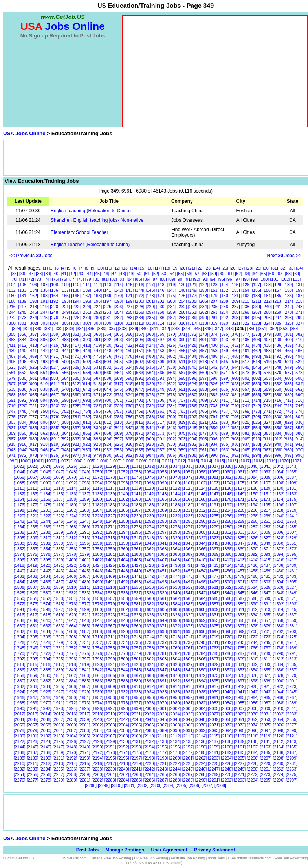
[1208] (149, 510)
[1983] (214, 703)
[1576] (71, 604)
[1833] (266, 664)
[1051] (110, 472)
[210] (246, 301)
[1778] (123, 653)
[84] (130, 279)
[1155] (33, 499)
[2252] (279, 769)
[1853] (240, 670)
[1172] (253, 499)
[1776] (97, 653)
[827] (267, 422)
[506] (129, 362)
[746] (299, 406)
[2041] (110, 719)
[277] (65, 318)
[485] (203, 356)
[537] (161, 367)
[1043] (292, 466)
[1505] (292, 582)
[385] (33, 340)
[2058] (46, 725)
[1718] (201, 637)
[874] (172, 433)
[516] (235, 362)
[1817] (59, 664)
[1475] (188, 576)
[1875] (240, 675)
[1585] (188, 604)
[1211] (188, 510)
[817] (161, 422)
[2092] (201, 730)
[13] (125, 268)
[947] (55, 450)
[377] (246, 334)
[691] (12, 400)
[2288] (175, 780)
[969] (288, 450)
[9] (93, 268)
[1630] (201, 615)
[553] (33, 373)
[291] (214, 318)
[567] (182, 373)
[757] (118, 411)
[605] (288, 378)
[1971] (59, 703)
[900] (150, 439)
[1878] (279, 675)
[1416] (279, 560)
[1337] (110, 543)
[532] (108, 367)
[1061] (240, 472)
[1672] (175, 626)
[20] (183, 268)
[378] (257, 334)
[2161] (240, 747)
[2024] (175, 714)
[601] (246, 378)
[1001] (38, 461)
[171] (129, 296)
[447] (97, 351)
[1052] (123, 472)
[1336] (97, 543)
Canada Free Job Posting (110, 858)
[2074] (253, 725)
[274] (33, 318)
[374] (214, 334)
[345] (197, 329)
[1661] (33, 626)
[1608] (201, 609)
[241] (278, 307)
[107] (44, 285)
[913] (288, 439)
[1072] (97, 477)
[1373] (292, 549)
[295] (257, 318)
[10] (100, 268)
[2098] (279, 730)
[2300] (117, 785)
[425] (161, 345)
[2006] (227, 708)
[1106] (253, 483)
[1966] (279, 697)
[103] (296, 279)
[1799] (110, 659)
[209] (235, 301)
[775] (12, 417)
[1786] (227, 653)
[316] (182, 323)
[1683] (33, 631)
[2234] (46, 769)
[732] (150, 406)
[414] (44, 345)
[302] (33, 323)
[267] (257, 312)
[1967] (292, 697)
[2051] (240, 719)
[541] (203, 367)
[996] (278, 455)
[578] (299, 373)
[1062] (253, 472)
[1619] (59, 615)
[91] (188, 279)
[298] (288, 318)
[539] (182, 367)
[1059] (214, 472)
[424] (150, 345)
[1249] (110, 521)
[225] (108, 307)
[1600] (97, 609)
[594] (172, 378)
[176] (182, 296)
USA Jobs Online (24, 133)
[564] (150, 373)
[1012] (180, 461)
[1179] (59, 505)
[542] (214, 367)
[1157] (59, 499)
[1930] (97, 692)
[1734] (123, 642)
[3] (57, 268)
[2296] (279, 780)
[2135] (188, 741)
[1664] (71, 626)
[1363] (162, 549)
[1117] (110, 488)
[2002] (175, 708)
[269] (278, 312)
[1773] (59, 653)
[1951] (84, 697)
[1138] (97, 494)
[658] (257, 389)
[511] (182, 362)
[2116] (227, 736)
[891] (55, 439)
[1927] (59, 692)
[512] (193, 362)
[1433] (214, 565)
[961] (203, 450)
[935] (225, 444)
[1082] (227, 477)
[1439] (292, 565)
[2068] (175, 725)
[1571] (292, 598)
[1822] (123, 664)
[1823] (136, 664)
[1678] (253, 626)
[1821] (110, 664)
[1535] (110, 593)
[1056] (175, 472)
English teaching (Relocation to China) (91, 211)
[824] (235, 422)
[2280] (71, 780)
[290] (203, 318)
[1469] (110, 576)
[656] (235, 389)
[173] (150, 296)
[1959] (188, 697)
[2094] (227, 730)
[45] (97, 274)
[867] (97, 433)
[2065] (136, 725)
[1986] (253, 703)
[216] (12, 307)
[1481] (266, 576)
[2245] (188, 769)
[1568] (253, 598)
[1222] (46, 516)
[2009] (266, 708)
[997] (288, 455)
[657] (246, 389)
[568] (193, 373)
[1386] (175, 554)
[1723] (266, 637)
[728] (108, 406)
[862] (44, 433)
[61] (230, 274)
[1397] (33, 560)
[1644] (97, 620)
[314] (161, 323)
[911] (267, 439)
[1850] (201, 670)
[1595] (33, 609)
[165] (65, 296)
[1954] (123, 697)
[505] (118, 362)
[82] (114, 279)
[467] (12, 356)
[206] (203, 301)
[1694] (175, 631)
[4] (63, 268)
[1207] (136, 510)
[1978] (149, 703)
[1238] (253, 516)
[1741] (214, 642)
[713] (246, 400)
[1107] (266, 483)
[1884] (71, 681)
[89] (172, 279)
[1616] (20, 615)
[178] (203, 296)
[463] (267, 351)
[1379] (84, 554)
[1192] (227, 505)
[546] (257, 367)
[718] (299, 400)
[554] (44, 373)
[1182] (97, 505)
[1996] (97, 708)
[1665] (84, 626)
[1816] (46, 664)
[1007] (115, 461)
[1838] (46, 670)
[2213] (59, 763)
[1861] (59, 675)
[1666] (97, 626)
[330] (38, 329)
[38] (39, 274)
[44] (89, 274)
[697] (76, 400)
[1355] (59, 549)
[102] (286, 279)
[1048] (71, 472)
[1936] (175, 692)
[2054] (279, 719)
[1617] (33, 615)
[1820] (97, 664)
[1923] (292, 686)
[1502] (253, 582)
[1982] (201, 703)
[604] (278, 378)
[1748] (20, 648)
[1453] (188, 571)
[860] (23, 433)
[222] (76, 307)
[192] (55, 301)
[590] (129, 378)
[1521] (214, 587)
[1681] (292, 626)
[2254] (20, 774)
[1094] (97, 483)
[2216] (97, 763)
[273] (23, 318)
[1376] (46, 554)
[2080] (46, 730)
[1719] (214, 637)
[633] (288, 384)
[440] (23, 351)
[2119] (266, 736)
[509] (161, 362)
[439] (12, 351)
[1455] (214, 571)
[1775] (84, 653)
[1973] (84, 703)
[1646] (123, 620)
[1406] (149, 560)
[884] (278, 433)
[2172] (97, 752)
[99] (255, 279)
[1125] (214, 488)
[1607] (188, 609)
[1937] (188, 692)
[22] (200, 268)
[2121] (292, 736)
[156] (267, 290)
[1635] (266, 615)
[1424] (97, 565)
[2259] (84, 774)
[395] (140, 340)
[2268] (201, 774)
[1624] (123, 615)
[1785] (214, 653)
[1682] (20, 631)
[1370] (253, 549)
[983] (140, 455)
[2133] (162, 741)
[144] (140, 290)
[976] (65, 455)
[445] (76, 351)
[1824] (149, 664)
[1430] (175, 565)
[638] (44, 389)
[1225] (84, 516)
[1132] (20, 494)
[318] (203, 323)
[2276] (20, 780)
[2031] (266, 714)
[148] (182, 290)
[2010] (279, 708)
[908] (235, 439)
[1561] (162, 598)
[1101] (188, 483)
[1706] (46, 637)
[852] (235, 428)
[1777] (110, 653)
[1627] (162, 615)
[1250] (123, 521)
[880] (235, 433)
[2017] (84, 714)
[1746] (279, 642)
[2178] (175, 752)
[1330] (20, 543)
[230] (161, 307)
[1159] (84, 499)
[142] (118, 290)
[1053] (136, 472)
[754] (86, 411)
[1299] (188, 532)
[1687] (84, 631)
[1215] (240, 510)
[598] (214, 378)
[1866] (123, 675)
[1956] (149, 697)
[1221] (33, 516)
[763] (182, 411)
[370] (172, 334)
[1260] (253, 521)
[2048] (201, 719)
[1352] (20, 549)
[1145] (188, 494)
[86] (147, 279)
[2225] (214, 763)
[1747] (292, 642)
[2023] (162, 714)
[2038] (71, 719)
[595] (182, 378)
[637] (33, 389)
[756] (108, 411)
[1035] (188, 466)
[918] (44, 444)
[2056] (20, 725)
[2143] (292, 741)
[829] (288, 422)
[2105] (84, 736)
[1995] (84, 708)
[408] (278, 340)
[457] (203, 351)
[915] (12, 444)
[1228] (123, 516)
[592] (150, 378)
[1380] (97, 554)
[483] (182, 356)
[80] (97, 279)
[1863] (84, 675)
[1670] (149, 626)
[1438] (279, 565)
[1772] (46, 653)
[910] (257, 439)
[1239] (266, 516)
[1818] (71, 664)
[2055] (292, 719)
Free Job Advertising (291, 858)
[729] (118, 406)
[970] (299, 450)
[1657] (266, 620)
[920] (65, 444)
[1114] (71, 488)
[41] (64, 274)
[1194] (253, 505)
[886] (299, 433)
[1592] (279, 604)
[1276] (175, 527)
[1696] (201, 631)
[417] (76, 345)
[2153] (136, 747)
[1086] (279, 477)
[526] (44, 367)
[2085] (110, 730)
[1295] (136, 532)
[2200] (175, 758)
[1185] (136, 505)
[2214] (71, 763)
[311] (129, 323)
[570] (214, 373)
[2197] (136, 758)
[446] (86, 351)
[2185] (266, 752)
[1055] (162, 472)
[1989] (292, 703)
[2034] (20, 719)
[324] (267, 323)
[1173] (266, 499)
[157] (278, 290)
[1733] (110, 642)
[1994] (71, 708)
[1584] (175, 604)
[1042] (279, 466)
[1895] (214, 681)
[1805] (188, 659)
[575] (267, 373)
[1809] (240, 659)
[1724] (279, 637)
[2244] (175, 769)
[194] (76, 301)
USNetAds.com (74, 858)
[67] (280, 274)
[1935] (162, 692)
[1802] (149, 659)
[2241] (136, 769)
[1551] (33, 598)
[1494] (149, 582)
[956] (150, 450)
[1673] (188, 626)
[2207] (266, 758)
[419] (97, 345)
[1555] (84, 598)
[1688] (97, 631)
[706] (172, 400)
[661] (288, 389)
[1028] (97, 466)
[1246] (71, 521)
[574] (257, 373)
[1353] (33, 549)
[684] (235, 395)
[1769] (292, 648)
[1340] (149, 543)
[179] (214, 296)
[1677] (240, 626)
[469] (33, 356)
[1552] (46, 598)
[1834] (279, 664)
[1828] (201, 664)
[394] (129, 340)
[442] (44, 351)
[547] (267, 367)
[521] (288, 362)
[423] (140, 345)
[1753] (84, 648)
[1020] (284, 461)
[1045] (33, 472)
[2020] (123, 714)
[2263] (136, 774)
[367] (140, 334)
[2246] (201, 769)
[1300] (201, 532)
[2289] (188, 780)
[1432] (201, 565)
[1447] (110, 571)
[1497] (188, 582)
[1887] (110, 681)
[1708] (71, 637)
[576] (278, 373)
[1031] (136, 466)
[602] (257, 378)
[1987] (266, 703)
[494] (299, 356)
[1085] (266, 477)
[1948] (46, 697)
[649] (161, 389)
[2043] (136, 719)
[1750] (46, 648)
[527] (55, 367)
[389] (76, 340)
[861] (33, 433)
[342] (165, 329)
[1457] (240, 571)
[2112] (175, 736)
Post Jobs (87, 850)
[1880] (20, 681)
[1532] (71, 593)
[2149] (84, 747)
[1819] (84, 664)
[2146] (46, 747)
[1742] (227, 642)
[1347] (240, 543)
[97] (238, 279)
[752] (65, 411)
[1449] (136, 571)
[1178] (46, 505)
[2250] (253, 769)
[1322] (201, 538)
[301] (23, 323)
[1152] (279, 494)
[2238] (97, 769)
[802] (299, 417)
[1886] (97, 681)
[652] (193, 389)
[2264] (149, 774)
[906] (214, 439)
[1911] (136, 686)
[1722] (253, 637)
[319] (214, 323)
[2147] (59, 747)
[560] (108, 373)
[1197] (292, 505)
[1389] (214, 554)
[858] (299, 428)
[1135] (59, 494)
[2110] (149, 736)
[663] (12, 395)
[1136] (71, 494)
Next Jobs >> (284, 256)
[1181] (84, 505)
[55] (180, 274)
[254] (118, 312)
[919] (55, 444)
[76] (64, 279)
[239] (257, 307)
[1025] (59, 466)
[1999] (136, 708)
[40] (56, 274)
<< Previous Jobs (31, 256)
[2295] (266, 780)
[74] (47, 279)
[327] (299, 323)
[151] (214, 290)
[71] (22, 279)
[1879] (292, 675)
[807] (55, 422)
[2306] (194, 785)
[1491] (110, 582)
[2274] (279, 774)
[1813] (292, 659)
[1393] (266, 554)
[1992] (46, 708)
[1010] (154, 461)
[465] (288, 351)
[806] (44, 422)
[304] (55, 323)
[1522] (227, 587)
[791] (182, 417)
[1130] (279, 488)
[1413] (240, 560)
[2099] (292, 730)
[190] (33, 301)
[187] (299, 296)
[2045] (162, 719)
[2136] (201, 741)
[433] (246, 345)
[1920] (253, 686)
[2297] (292, 780)
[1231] (162, 516)
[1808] (227, 659)
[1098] (149, 483)
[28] (250, 268)
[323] (257, 323)
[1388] (201, 554)
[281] (108, 318)
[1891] (162, 681)
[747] (12, 411)
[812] (108, 422)
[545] (246, 367)
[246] (33, 312)
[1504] (279, 582)
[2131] (136, 741)
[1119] (136, 488)
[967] (267, 450)
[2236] (71, 769)
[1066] (20, 477)
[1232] (175, 516)
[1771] (33, 653)
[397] (161, 340)
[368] (150, 334)
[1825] (162, 664)
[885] (288, 433)
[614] (86, 384)
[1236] (227, 516)
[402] (214, 340)
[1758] (149, 648)
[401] (203, 340)
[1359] (110, 549)
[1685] (59, 631)
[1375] (33, 554)
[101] (275, 279)
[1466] (71, 576)
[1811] (266, 659)
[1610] (227, 609)
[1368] (227, 549)
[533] (118, 367)
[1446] (97, 571)
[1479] (240, 576)
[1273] (136, 527)
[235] (214, 307)
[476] (108, 356)
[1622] (97, 615)
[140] (97, 290)
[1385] (162, 554)
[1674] (201, 626)
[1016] (232, 461)
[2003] (188, 708)
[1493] (136, 582)
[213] (278, 301)
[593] (161, 378)
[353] (284, 329)
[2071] (214, 725)
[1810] (253, 659)
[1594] (20, 609)
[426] (172, 345)
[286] (161, 318)
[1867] (136, 675)
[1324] (227, 538)
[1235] (214, 516)
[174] (161, 296)
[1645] (110, 620)
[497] (33, 362)
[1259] (240, 521)
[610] (44, 384)
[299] (299, 318)
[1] (46, 268)
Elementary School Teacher (80, 232)
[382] (299, 334)
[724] (65, 406)
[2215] (84, 763)
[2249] (240, 769)
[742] (257, 406)
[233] (193, 307)
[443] (55, 351)
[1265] (33, 527)
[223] (86, 307)
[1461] (292, 571)
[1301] (214, 532)
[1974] (97, 703)
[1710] (97, 637)
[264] (225, 312)
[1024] (46, 466)
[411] (12, 345)
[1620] (71, 615)
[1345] (214, 543)
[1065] (292, 472)
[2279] (59, 780)
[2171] (84, 752)
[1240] (279, 516)
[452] (150, 351)
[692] (23, 400)
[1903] (33, 686)
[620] (150, 384)
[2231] (292, 763)
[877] (203, 433)
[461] (246, 351)
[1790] (279, 653)
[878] (214, 433)
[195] (86, 301)
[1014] (206, 461)
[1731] (84, 642)
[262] (203, 312)
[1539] (162, 593)
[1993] (59, 708)
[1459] (266, 571)
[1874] (227, 675)
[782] (86, 417)
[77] (72, 279)
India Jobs (217, 858)
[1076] (149, 477)
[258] (161, 312)
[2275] (292, 774)
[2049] (214, 719)
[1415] (266, 560)
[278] (76, 318)
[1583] (162, 604)
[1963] (240, 697)
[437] (288, 345)
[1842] (97, 670)
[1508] (46, 587)
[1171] (240, 499)
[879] (225, 433)
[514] (214, 362)
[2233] (33, 769)
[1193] (240, 505)
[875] (182, 433)
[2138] (227, 741)
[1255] (188, 521)
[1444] (71, 571)
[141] (108, 290)
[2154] (149, 747)
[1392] (253, 554)
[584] (65, 378)
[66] (272, 274)
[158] (288, 290)
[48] (123, 274)
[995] (267, 455)
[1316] (123, 538)
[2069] (188, 725)
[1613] (266, 609)
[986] (172, 455)
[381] (288, 334)
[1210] (175, 510)
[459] (225, 351)
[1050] (97, 472)
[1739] (188, 642)
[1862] (71, 675)
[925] (118, 444)
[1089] (33, 483)
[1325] (240, 538)
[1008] (128, 461)
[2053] (266, 719)
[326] (288, 323)
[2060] (71, 725)
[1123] (188, 488)
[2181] (214, 752)
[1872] (201, 675)
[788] (150, 417)
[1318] (149, 538)
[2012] (20, 714)
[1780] (149, 653)
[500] (65, 362)
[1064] (279, 472)
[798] (257, 417)
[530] (86, 367)
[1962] (227, 697)
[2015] (59, 714)
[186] (288, 296)
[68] (288, 274)
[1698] (227, 631)
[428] (193, 345)
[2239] (110, 769)
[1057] (188, 472)
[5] (69, 268)
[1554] (71, 598)
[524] (23, 367)
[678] (172, 395)
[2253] (292, 769)
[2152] (123, 747)
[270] (288, 312)
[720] (23, 406)
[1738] (175, 642)
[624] (193, 384)
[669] (76, 395)
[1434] (227, 565)
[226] (118, 307)
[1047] (59, 472)
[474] (86, 356)
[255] (129, 312)
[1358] (97, 549)
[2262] (123, 774)
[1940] (227, 692)
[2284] (123, 780)
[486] (214, 356)
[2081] (59, 730)
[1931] (110, 692)
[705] (161, 400)
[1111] (33, 488)
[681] (203, 395)
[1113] (59, 488)
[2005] (214, 708)
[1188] (175, 505)
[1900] (279, 681)
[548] (278, 367)
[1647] (136, 620)
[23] (208, 268)
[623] (182, 384)
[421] (118, 345)
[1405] (136, 560)
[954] (129, 450)
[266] (246, 312)
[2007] (240, 708)
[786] (129, 417)
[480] (150, 356)
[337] (112, 329)
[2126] (71, 741)
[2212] (46, 763)
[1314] (97, 538)
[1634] (253, 615)
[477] (118, 356)
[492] (278, 356)
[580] (23, 378)
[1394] (279, 554)
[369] (161, 334)
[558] (86, 373)
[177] (193, 296)
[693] (33, 400)
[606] (299, 378)
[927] (140, 444)
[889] (33, 439)
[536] (150, 367)
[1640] (46, 620)
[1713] (136, 637)
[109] (65, 285)
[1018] (258, 461)
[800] (278, 417)
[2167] (33, 752)
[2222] (175, 763)
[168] (97, 296)
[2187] (292, 752)
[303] (44, 323)
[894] (86, 439)
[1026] (71, 466)
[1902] (20, 686)
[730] (129, 406)
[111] (86, 285)
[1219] (292, 510)
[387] (55, 340)
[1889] (136, 681)
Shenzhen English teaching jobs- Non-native (97, 220)
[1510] (71, 587)
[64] (255, 274)
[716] (278, 400)
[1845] (136, 670)
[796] (235, 417)
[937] (246, 444)
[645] (118, 389)
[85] (139, 279)
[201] (150, 301)
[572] (235, 373)
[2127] (84, 741)
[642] (86, 389)
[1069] (59, 477)
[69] (297, 274)
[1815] (33, 664)
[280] (97, 318)
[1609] (214, 609)
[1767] (266, 648)
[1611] (240, 609)
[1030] (123, 466)
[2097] (266, 730)
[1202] (71, 510)
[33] (291, 268)
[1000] (25, 461)
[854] (257, 428)
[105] (23, 285)
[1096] (123, 483)
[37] (31, 274)
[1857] (292, 670)
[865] (76, 433)
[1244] (46, 521)
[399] (182, 340)
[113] (108, 285)
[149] (193, 290)
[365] (118, 334)
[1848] (175, 670)
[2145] (33, 747)
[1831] (240, 664)
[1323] (214, 538)
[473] (76, 356)
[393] (118, 340)
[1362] (149, 549)
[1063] (266, 472)
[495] (12, 362)
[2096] (253, 730)
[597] (203, 378)
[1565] (214, 598)
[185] (278, 296)
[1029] (110, 466)
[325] (278, 323)
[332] (59, 329)
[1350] (279, 543)
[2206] (253, 758)
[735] (182, 406)
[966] (257, 450)
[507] (140, 362)
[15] (142, 268)
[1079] (188, 477)
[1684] (46, 631)
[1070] (71, 477)
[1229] (136, 516)
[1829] (214, 664)
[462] (257, 351)
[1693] (162, 631)
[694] (44, 400)
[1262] (279, 521)
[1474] (175, 576)
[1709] (84, 637)
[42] (73, 274)
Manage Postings (125, 850)
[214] (288, 301)
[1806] (201, 659)
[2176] (149, 752)
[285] (150, 318)
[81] (105, 279)
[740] (235, 406)
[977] (76, 455)
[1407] (162, 560)
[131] (299, 285)
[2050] (227, 719)
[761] (161, 411)
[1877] (266, 675)
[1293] (110, 532)
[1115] (84, 488)
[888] (23, 439)
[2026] (201, 714)
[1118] (123, 488)
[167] (86, 296)
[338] (123, 329)
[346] (208, 329)
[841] (118, 428)
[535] (140, 367)
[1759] (162, 648)
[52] (156, 274)
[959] (182, 450)
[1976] (123, 703)
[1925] (33, 692)
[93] (205, 279)
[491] (267, 356)
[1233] (188, 516)
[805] (33, 422)
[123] (214, 285)
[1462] (20, 576)
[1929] (84, 692)
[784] (108, 417)
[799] (267, 417)
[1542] (201, 593)
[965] (246, 450)
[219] (44, 307)
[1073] (110, 477)
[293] (235, 318)
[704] (150, 400)
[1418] (20, 565)
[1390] (227, 554)
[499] (55, 362)
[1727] (33, 642)
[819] (182, 422)
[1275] (162, 527)
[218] (33, 307)
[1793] (33, 659)
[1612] (253, 609)
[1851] (214, 670)
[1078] (175, 477)
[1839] (59, 670)
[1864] (97, 675)
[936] (235, 444)
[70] (14, 279)
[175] (172, 296)
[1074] (123, 477)
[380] (278, 334)
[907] (225, 439)
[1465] (59, 576)
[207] (214, 301)
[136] (55, 290)
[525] (33, 367)
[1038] (227, 466)
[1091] (59, 483)
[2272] (253, 774)
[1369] (240, 549)
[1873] (214, 675)
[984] (150, 455)
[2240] (123, 769)
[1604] (149, 609)
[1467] (84, 576)
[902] (172, 439)
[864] (65, 433)
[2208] (279, 758)
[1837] (33, 670)
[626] (214, 384)
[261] (193, 312)
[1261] (266, 521)
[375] (225, 334)
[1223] (59, 516)
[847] (182, 428)
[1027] (84, 466)
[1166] (175, 499)
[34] (299, 268)
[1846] (149, 670)
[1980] (175, 703)
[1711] (110, 637)
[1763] (214, 648)
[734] (172, 406)
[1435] (240, 565)
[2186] (279, 752)
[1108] (279, 483)
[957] (161, 450)
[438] (299, 345)
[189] (23, 301)
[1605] (162, 609)
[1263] (292, 521)
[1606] (175, 609)
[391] (97, 340)
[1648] (149, 620)
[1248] (97, 521)
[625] (203, 384)
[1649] (162, 620)
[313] (150, 323)
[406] (257, 340)
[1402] (97, 560)
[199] (129, 301)
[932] (193, 444)
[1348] (253, 543)
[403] (225, 340)
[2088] (149, 730)
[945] (33, 450)
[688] (278, 395)
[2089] (162, 730)
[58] (205, 274)
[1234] (201, 516)
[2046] (175, 719)
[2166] (20, 752)
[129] (278, 285)
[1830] (227, 664)
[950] (86, 450)
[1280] (227, 527)
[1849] (188, 670)
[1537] (136, 593)
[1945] (292, 692)
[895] (97, 439)
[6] (75, 268)
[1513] (110, 587)
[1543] (214, 593)
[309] (108, 323)
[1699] (240, 631)
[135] (44, 290)
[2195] (110, 758)
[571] (225, 373)
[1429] (162, 565)
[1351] (292, 543)
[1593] (292, 604)
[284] (140, 318)
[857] (288, 428)
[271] (299, 312)
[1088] (20, 483)
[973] (33, 455)
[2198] (149, 758)
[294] (246, 318)
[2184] (253, 752)
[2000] (149, 708)
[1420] (46, 565)
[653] (203, 389)
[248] (55, 312)
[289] (193, 318)
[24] (216, 268)
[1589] (240, 604)
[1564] (201, 598)
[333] (70, 329)
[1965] (266, 697)
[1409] (188, 560)
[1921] (266, 686)
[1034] (175, 466)
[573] (246, 373)
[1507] (33, 587)
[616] (108, 384)
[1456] (227, 571)
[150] (203, 290)
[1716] (175, 637)
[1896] (227, 681)
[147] (172, 290)
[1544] (227, 593)
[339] (134, 329)
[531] (97, 367)
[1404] (123, 560)
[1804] (175, 659)
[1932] (123, 692)
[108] (55, 285)
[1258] (227, 521)
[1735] (136, 642)
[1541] (188, 593)
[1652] (201, 620)
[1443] (59, 571)
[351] (263, 329)
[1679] (266, 626)
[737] (203, 406)
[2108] (123, 736)
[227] (129, 307)
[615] (97, 384)
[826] (257, 422)
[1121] (162, 488)
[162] (33, 296)
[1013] (193, 461)
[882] (257, 433)
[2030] (253, 714)
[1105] (240, 483)
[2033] (292, 714)
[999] (13, 461)
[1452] (175, 571)
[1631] (214, 615)
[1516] (149, 587)
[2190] (46, 758)
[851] (225, 428)
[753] (76, 411)
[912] (278, 439)
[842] (129, 428)
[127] (257, 285)
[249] (65, 312)
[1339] (136, 543)
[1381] (110, 554)
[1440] (20, 571)
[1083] (240, 477)
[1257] (214, 521)
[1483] (292, 576)
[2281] (84, 780)
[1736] (149, 642)
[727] (97, 406)
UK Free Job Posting (151, 858)
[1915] (188, 686)
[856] (278, 428)
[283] (129, 318)
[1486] (46, 582)
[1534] (97, 593)
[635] (12, 389)
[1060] (227, 472)
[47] (114, 274)
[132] (12, 290)
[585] (76, 378)
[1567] (240, 598)
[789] (161, 417)
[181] (235, 296)
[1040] (253, 466)
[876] (193, 433)
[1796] (71, 659)
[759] (140, 411)
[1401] (84, 560)
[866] (86, 433)
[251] (86, 312)
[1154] (20, 499)
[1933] (136, 692)
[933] (203, 444)
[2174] (123, 752)
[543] (225, 367)
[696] (65, 400)
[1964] (253, 697)
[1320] (175, 538)
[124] (225, 285)
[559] (97, 373)
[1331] (33, 543)
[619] (140, 384)
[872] (150, 433)
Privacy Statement (214, 850)
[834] (44, 428)
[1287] (33, 532)
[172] (140, 296)
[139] (86, 290)
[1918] (227, 686)
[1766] (253, 648)
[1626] (149, 615)
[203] (172, 301)
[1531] (59, 593)
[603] (267, 378)
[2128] (97, 741)
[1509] (59, 587)
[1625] (136, 615)
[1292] (97, 532)
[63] (247, 274)
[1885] (84, 681)
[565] (161, 373)
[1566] (227, 598)
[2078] (20, 730)
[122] (203, 285)
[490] (257, 356)
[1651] (188, 620)
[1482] (279, 576)
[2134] (175, 741)
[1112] (46, 488)
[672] (108, 395)
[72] (31, 279)
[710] (214, 400)
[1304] (253, 532)
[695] (55, 400)
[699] (97, 400)
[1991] (33, 708)
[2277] (33, 780)
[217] (23, 307)
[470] (44, 356)
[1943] (266, 692)
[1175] (292, 499)
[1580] (123, 604)
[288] (182, 318)
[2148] (71, 747)
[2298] (91, 785)
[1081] (214, 477)
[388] (65, 340)
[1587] (214, 604)
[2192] (71, 758)
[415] (55, 345)
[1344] (201, 543)
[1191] (214, 505)
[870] (129, 433)
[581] (33, 378)
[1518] (175, 587)
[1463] (33, 576)
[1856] (279, 670)
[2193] (84, 758)
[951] (97, 450)
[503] (97, 362)
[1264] (20, 527)
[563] (140, 373)
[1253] (162, 521)
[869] (118, 433)
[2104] (71, 736)
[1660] (20, 626)
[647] (140, 389)
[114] (118, 285)
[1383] (136, 554)
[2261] (110, 774)
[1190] (201, 505)
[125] (235, 285)
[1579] (110, 604)
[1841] (84, 670)
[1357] (84, 549)
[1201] (59, 510)
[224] (97, 307)
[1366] (201, 549)
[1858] (20, 675)
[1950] (71, 697)
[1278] (201, 527)
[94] (213, 279)
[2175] (136, 752)
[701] (118, 400)
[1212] (201, 510)
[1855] (266, 670)
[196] (97, 301)
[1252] (149, 521)
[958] (172, 450)
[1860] (46, 675)
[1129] (266, 488)
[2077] (292, 725)
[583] (55, 378)
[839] (97, 428)
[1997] (110, 708)
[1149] (240, 494)
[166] (76, 296)
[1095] (110, 483)
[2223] (188, 763)
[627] (225, 384)
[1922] (279, 686)
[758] (129, 411)
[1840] (71, 670)
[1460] (279, 571)
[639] (55, 389)
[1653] (214, 620)
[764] (193, 411)
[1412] (227, 560)
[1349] (266, 543)
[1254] (175, 521)
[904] (193, 439)
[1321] (188, 538)
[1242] (20, 521)
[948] (65, 450)
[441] (33, 351)
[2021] (136, 714)
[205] (193, 301)
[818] (172, 422)
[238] (246, 307)
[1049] (84, 472)
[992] (235, 455)
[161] (23, 296)
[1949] (59, 697)
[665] (33, 395)
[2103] (59, 736)
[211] (257, 301)
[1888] (123, 681)
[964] (235, 450)
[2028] (227, 714)
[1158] (71, 499)
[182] (246, 296)
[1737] (162, 642)
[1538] (149, 593)
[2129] (110, 741)
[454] (172, 351)
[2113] (188, 736)
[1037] (214, 466)
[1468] (97, 576)
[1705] (33, 637)
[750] (44, 411)
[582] (44, 378)
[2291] (214, 780)
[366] (129, 334)
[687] (267, 395)
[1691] (136, 631)
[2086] (123, 730)
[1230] (149, 516)
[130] (288, 285)
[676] (150, 395)
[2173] (110, 752)
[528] (65, 367)
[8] (87, 268)
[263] (214, 312)
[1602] (123, 609)
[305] (65, 323)
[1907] (84, 686)
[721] (33, 406)
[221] (65, 307)
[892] (65, 439)
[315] (172, 323)
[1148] (227, 494)
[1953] (110, 697)
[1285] (292, 527)
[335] (91, 329)
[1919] (240, 686)
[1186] (149, 505)
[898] (129, 439)
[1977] (136, 703)
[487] (225, 356)
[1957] (162, 697)
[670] (86, 395)
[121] (193, 285)
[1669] (136, 626)
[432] (235, 345)
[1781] (162, 653)
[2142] (279, 741)
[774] (299, 411)
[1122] (175, 488)
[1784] (201, 653)
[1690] (123, 631)
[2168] (46, 752)
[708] (193, 400)
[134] (33, 290)
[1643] (84, 620)
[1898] (253, 681)
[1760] (175, 648)
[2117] (240, 736)
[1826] (175, 664)
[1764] (227, 648)
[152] (225, 290)
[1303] (240, 532)
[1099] (162, 483)
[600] (235, 378)
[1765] (240, 648)
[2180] (201, 752)
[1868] (149, 675)
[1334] (71, 543)
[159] (299, 290)
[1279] (214, 527)
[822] (214, 422)
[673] (118, 395)
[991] (225, 455)
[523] (12, 367)
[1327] (266, 538)
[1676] (227, 626)
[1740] (201, 642)
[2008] (253, 708)
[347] (218, 329)
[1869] (162, 675)
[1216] (253, 510)
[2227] (240, 763)
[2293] (240, 780)
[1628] (175, 615)
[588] (108, 378)
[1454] (201, 571)
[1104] (227, 483)
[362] (86, 334)
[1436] (253, 565)
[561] (118, 373)
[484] (193, 356)
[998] (299, 455)
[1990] (20, 708)
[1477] (214, 576)
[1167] (188, 499)
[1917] (214, 686)
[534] (129, 367)
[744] (278, 406)
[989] (203, 455)
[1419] (33, 565)
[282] (118, 318)
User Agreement (169, 850)
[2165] (292, 747)
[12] (117, 268)
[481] (161, 356)
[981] (118, 455)
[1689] (110, 631)
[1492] (123, 582)
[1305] (266, 532)
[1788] (253, 653)
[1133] (33, 494)
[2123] (33, 741)
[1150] (253, 494)
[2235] (59, 769)
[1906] (71, 686)
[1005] (90, 461)
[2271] (240, 774)
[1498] (201, 582)
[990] (214, 455)
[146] (161, 290)
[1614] (279, 609)
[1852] (227, 670)
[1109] (292, 483)
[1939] (214, 692)
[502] (86, 362)
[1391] (240, 554)
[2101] (33, 736)
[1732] (97, 642)
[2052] (253, 719)
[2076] (279, 725)
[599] (225, 378)
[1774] (71, 653)
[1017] (245, 461)
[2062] (97, 725)
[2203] (214, 758)
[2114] (201, 736)
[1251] (136, 521)
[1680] (279, 626)
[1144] (175, 494)
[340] (144, 329)
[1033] (162, 466)
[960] (193, 450)
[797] (246, 417)
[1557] (110, 598)
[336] (102, 329)
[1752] (71, 648)
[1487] (59, 582)
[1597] (59, 609)
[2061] (84, 725)
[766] (214, 411)
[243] (299, 307)
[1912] (149, 686)
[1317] (136, 538)
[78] (81, 279)
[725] (76, 406)
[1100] (175, 483)
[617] (118, 384)
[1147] (214, 494)
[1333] (59, 543)
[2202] (201, 758)
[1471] (136, 576)
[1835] (292, 664)
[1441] (33, 571)
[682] (214, 395)
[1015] (219, 461)
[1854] (253, 670)
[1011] (167, 461)
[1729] (59, 642)
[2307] (207, 785)
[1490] (97, 582)
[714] (257, 400)
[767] (225, 411)
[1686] (71, 631)
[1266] (46, 527)
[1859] (33, 675)
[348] (229, 329)
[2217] (110, 763)
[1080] (201, 477)
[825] (246, 422)
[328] (16, 329)
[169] (108, 296)
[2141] (266, 741)
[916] (23, 444)
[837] (76, 428)
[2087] (136, 730)
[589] (118, 378)
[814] (129, 422)
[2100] (20, 736)
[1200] (46, 510)
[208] (225, 301)
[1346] (227, 543)
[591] (140, 378)
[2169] (59, 752)
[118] (161, 285)
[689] (288, 395)
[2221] (162, 763)
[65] (264, 274)
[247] (44, 312)
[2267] (188, 774)
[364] (108, 334)
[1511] (84, 587)
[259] (172, 312)
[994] (257, 455)
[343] (176, 329)
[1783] (188, 653)
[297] (278, 318)
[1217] (266, 510)
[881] (246, 433)
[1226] (97, 516)
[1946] (20, 697)
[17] (158, 268)
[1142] (149, 494)
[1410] (201, 560)
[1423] (84, 565)
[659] (267, 389)
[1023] (33, 466)
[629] (246, 384)
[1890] (149, 681)
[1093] (84, 483)
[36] (23, 274)
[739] (225, 406)
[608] (23, 384)
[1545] (240, 593)
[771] (267, 411)
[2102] (46, 736)
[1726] (20, 642)
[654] (214, 389)
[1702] (279, 631)
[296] (267, 318)
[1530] (46, 593)
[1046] (46, 472)
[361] (76, 334)
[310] (118, 323)
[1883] (59, 681)
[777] (33, 417)
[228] (140, 307)
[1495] (162, 582)
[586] (86, 378)
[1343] (188, 543)
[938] (257, 444)
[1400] (71, 560)
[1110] (20, 488)
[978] (86, 455)
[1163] (136, 499)
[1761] (188, 648)
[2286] (149, 780)
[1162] (123, 499)
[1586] (201, 604)
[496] (23, 362)
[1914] (175, 686)
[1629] (188, 615)
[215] (299, 301)
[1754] (97, 648)
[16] (150, 268)
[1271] (110, 527)
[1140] (123, 494)
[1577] (84, 604)
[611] (55, 384)
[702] (129, 400)
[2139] (240, 741)
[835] (55, 428)
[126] (246, 285)
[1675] (214, 626)
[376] (235, 334)
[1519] (188, 587)
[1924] (20, 692)
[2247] (214, 769)
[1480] (253, 576)
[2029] (240, 714)
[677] (161, 395)
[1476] (201, 576)
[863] (55, 433)
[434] (257, 345)
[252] (97, 312)
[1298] (175, 532)
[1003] (64, 461)
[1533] (84, 593)
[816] (150, 422)
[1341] (162, 543)
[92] (196, 279)
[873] (161, 433)
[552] (23, 373)
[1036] (201, 466)
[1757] (136, 648)
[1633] (240, 615)
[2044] (149, 719)
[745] (288, 406)
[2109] (136, 736)
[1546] (253, 593)
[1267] (59, 527)
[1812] (279, 659)
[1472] (149, 576)
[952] (108, 450)
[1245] (59, 521)
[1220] (20, 516)
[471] (55, 356)
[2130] (123, 741)
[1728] (46, 642)
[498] (44, 362)
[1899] (266, 681)
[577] (288, 373)
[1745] (266, 642)
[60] (222, 274)
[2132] (149, 741)
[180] (225, 296)
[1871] (188, 675)
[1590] (253, 604)
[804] (23, 422)
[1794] (46, 659)
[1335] (84, 543)
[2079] (33, 730)
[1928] (71, 692)
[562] (129, 373)
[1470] (123, 576)
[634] (299, 384)
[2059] (59, 725)
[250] (76, 312)
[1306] (279, 532)
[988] (193, 455)
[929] (161, 444)
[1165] (162, 499)
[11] (109, 268)
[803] (12, 422)
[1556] (97, 598)
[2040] (97, 719)
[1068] (46, 477)
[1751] (59, 648)
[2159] (214, 747)
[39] (48, 274)
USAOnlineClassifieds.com (250, 858)
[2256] (46, 774)
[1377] (59, 554)
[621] (161, 384)
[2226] (227, 763)
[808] (65, 422)
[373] (203, 334)
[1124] (201, 488)
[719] (12, 406)
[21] (192, 268)
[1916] (201, 686)
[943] (12, 450)
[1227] (110, 516)
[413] (33, 345)
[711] (225, 400)
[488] (235, 356)
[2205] (240, 758)
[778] (44, 417)
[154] (246, 290)
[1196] (279, 505)
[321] (235, 323)
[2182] (227, 752)
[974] (44, 455)
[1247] (84, 521)
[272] (12, 318)
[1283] (266, 527)
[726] (86, 406)
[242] (288, 307)
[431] (225, 345)
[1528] (20, 593)
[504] (108, 362)
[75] (55, 279)
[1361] (136, 549)
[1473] (162, 576)
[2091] (188, 730)
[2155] (162, 747)
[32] (283, 268)
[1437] (266, 565)
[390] (86, 340)
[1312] (71, 538)
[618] (129, 384)
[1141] (136, 494)
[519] (267, 362)
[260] (182, 312)
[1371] (266, 549)
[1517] (162, 587)
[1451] (162, 571)
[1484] (20, 582)
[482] (172, 356)
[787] (140, 417)
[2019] (110, 714)
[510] (172, 362)
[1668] (123, 626)
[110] (76, 285)
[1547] (266, 593)
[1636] (279, 615)
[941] (288, 444)
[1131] (292, 488)
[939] (267, 444)
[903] (182, 439)
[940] (278, 444)
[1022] (20, 466)
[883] (267, 433)
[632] (278, 384)
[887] (12, 439)
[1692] (149, 631)
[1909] (110, 686)
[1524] (253, 587)
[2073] (240, 725)
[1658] (279, 620)
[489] (246, 356)
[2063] (110, 725)
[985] (161, 455)
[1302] (227, 532)
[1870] (175, 675)
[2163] (266, 747)
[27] (242, 268)
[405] (246, 340)
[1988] (279, 703)
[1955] (136, 697)
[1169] (214, 499)
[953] (118, 450)
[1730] (71, 642)
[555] (55, 373)
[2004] (201, 708)
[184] (267, 296)
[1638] (20, 620)
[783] (97, 417)
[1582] (149, 604)
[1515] (136, 587)
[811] (97, 422)
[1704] (20, 637)
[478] (129, 356)
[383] (12, 340)
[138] (76, 290)
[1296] (149, 532)
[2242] (149, 769)
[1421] (59, 565)
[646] (129, 389)
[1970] (46, 703)
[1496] (175, 582)
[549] (288, 367)
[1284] (279, 527)
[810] (86, 422)
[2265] (162, 774)
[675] (140, 395)
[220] (55, 307)
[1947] (33, 697)
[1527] (292, 587)
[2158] (201, 747)
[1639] (33, 620)
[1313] (84, 538)
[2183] (240, 752)
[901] (161, 439)
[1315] (110, 538)
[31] (275, 268)
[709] (203, 400)
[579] (12, 378)
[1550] (20, 598)
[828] (278, 422)
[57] (197, 274)
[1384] (149, 554)
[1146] (201, 494)
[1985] (240, 703)
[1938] (201, 692)
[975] (55, 455)
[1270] (97, 527)
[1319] (162, 538)
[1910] (123, 686)
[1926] (46, 692)
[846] (172, 428)
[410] (299, 340)
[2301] (130, 785)
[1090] (46, 483)
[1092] (71, 483)
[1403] (110, 560)
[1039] (240, 466)
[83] (122, 279)
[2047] (188, 719)
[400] (193, 340)
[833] (33, 428)
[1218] (279, 510)
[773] (288, 411)
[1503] (266, 582)
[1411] (214, 560)
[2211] (33, 763)
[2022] (149, 714)
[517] (246, 362)
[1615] (292, 609)
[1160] (97, 499)
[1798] (97, 659)
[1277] (188, 527)
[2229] (266, 763)
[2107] (110, 736)
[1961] (214, 697)
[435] (267, 345)
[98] (246, 279)
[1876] (253, 675)
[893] (76, 439)
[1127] (240, 488)
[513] (203, 362)
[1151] (266, 494)
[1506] (20, 587)
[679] (182, 395)
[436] (278, 345)
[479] (140, 356)
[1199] (33, 510)
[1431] (188, 565)
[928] (150, 444)
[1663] (59, 626)
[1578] (97, 604)
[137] (65, 290)
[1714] (149, 637)
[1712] (123, 637)
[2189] (33, 758)
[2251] (266, 769)
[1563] (188, 598)
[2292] (227, 780)
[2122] (20, 741)
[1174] (279, 499)
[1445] (84, 571)
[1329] (292, 538)
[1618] (46, 615)
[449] (118, 351)
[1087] (292, 477)
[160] (12, 296)
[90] (180, 279)
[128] (267, 285)
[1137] (84, 494)
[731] (140, 406)
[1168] (201, 499)
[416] (65, 345)
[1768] (279, 648)
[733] (161, 406)
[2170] (71, 752)
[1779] (136, 653)
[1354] (46, 549)
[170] (118, 296)
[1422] (71, 565)
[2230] (279, 763)
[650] (172, 389)
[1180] (71, 505)
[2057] (33, 725)
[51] (147, 274)
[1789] (266, 653)
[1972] (71, 703)
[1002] (51, 461)
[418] (86, 345)
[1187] (162, 505)
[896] (108, 439)
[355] (12, 334)
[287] (172, 318)
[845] (161, 428)
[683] (225, 395)
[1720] (227, 637)
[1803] (162, 659)
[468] (23, 356)
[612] (65, 384)
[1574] (46, 604)
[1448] (123, 571)
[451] (140, 351)
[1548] (279, 593)
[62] (238, 274)
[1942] (253, 692)
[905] (203, 439)
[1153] (292, 494)
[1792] (20, 659)
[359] (55, 334)
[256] (140, 312)
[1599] (84, 609)
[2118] (253, 736)
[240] (267, 307)
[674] (129, 395)
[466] (299, 351)
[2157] (188, 747)
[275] (44, 318)
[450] (129, 351)
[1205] (110, 510)
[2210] (20, 763)
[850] (214, 428)
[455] (182, 351)
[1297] (162, 532)
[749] (33, 411)
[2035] (33, 719)
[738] (214, 406)
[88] (163, 279)
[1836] (20, 670)
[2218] (123, 763)
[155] (257, 290)
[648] (150, 389)
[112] (97, 285)
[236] (225, 307)
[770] (257, 411)
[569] (203, 373)
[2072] (227, 725)
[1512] (97, 587)
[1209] (162, 510)
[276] (55, 318)
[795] (225, 417)
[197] (108, 301)
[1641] (59, 620)
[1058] (201, 472)
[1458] (253, 571)
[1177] (33, 505)
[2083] (84, 730)
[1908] (97, 686)
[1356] (71, 549)
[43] (81, 274)
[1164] (149, 499)
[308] (97, 323)
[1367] (214, 549)
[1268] (71, 527)
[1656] (253, 620)
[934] (214, 444)
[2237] (84, 769)
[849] (203, 428)
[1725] (292, 637)
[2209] (292, 758)
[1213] (214, 510)
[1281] (240, 527)
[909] (246, 439)
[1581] (136, 604)
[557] (76, 373)
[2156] (175, 747)
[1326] (253, 538)
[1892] (175, 681)
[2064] (123, 725)
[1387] (188, 554)
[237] (235, 307)
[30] (266, 268)
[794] (214, 417)
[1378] (71, 554)
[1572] (20, 604)
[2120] (279, 736)
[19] (175, 268)
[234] (203, 307)
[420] (108, 345)
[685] (246, 395)
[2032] (279, 714)
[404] (235, 340)
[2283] (110, 780)
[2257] (59, 774)
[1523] (240, 587)
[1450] (149, 571)
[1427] (136, 565)
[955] (140, 450)
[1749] (33, 648)
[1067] (33, 477)
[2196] (123, 758)
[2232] (20, 769)
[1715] (162, 637)
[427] (182, 345)
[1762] (201, 648)
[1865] (110, 675)
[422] (129, 345)
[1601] (110, 609)
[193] (65, 301)
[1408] (175, 560)
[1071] (84, 477)
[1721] (240, 637)
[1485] (33, 582)
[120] (182, 285)
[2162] (253, 747)
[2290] (201, 780)
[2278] (46, 780)
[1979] (162, 703)
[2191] (59, 758)
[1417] (292, 560)
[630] (257, 384)
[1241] (292, 516)
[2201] (188, 758)
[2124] (46, 741)
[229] (150, 307)
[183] (257, 296)
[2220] (149, 763)
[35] (15, 274)
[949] (76, 450)
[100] (264, 279)
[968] (278, 450)
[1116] (97, 488)
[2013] (33, 714)
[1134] (46, 494)
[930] (172, 444)
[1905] (59, 686)
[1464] (46, 576)
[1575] (59, 604)
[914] (299, 439)
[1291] (84, 532)
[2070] (201, 725)
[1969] (33, 703)
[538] (172, 367)
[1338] (123, 543)
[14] (134, 268)
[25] (225, 268)
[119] (172, 285)
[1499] (214, 582)
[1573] (33, 604)
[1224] (71, 516)
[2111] (162, 736)
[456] (193, 351)
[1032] (149, 466)
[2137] (214, 741)
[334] (81, 329)
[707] (182, 400)
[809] (76, 422)
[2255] (33, 774)
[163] (44, 296)
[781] (76, 417)
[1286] (20, 532)
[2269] (214, 774)
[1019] (271, 461)
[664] (23, 395)
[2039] (84, 719)
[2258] (71, 774)
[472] (65, 356)
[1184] (123, 505)
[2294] (253, 780)
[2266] (175, 774)
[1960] (201, 697)
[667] (55, 395)
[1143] (162, 494)
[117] (150, 285)
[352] (273, 329)
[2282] (97, 780)
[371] (182, 334)
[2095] (240, 730)
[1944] (279, 692)
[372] (193, 334)
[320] (225, 323)
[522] (299, 362)
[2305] (181, 785)
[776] (23, 417)
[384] (23, 340)
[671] (97, 395)
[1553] (59, 598)
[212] (267, 301)
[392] (108, 340)
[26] (233, 268)
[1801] (136, 659)
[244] (12, 312)
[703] (140, 400)
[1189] (188, 505)
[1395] (292, 554)
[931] (182, 444)
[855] (267, 428)
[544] (235, 367)
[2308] (220, 785)
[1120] (149, 488)
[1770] (20, 653)
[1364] (175, 549)
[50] (139, 274)
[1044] (20, 472)
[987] (182, 455)
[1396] (20, 560)
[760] (150, 411)
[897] (118, 439)
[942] (299, 444)
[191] (44, 301)
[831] (12, 428)
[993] (246, 455)
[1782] (175, 653)
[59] (214, 274)
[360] (65, 334)
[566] (172, 373)
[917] (33, 444)
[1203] (84, 510)
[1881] (33, 681)
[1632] (227, 615)
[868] (108, 433)
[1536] (123, 593)
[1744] (253, 642)
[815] (140, 422)
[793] (203, 417)
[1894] (201, 681)
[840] (108, 428)
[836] (65, 428)
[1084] (253, 477)
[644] (108, 389)
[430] (214, 345)
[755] (97, 411)
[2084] (97, 730)
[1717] (188, 637)
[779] (55, 417)
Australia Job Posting (188, 858)
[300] (12, 323)
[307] (86, 323)
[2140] (253, 741)
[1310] (46, 538)
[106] (33, 285)
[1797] (84, 659)
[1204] (97, 510)
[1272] (123, 527)
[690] (299, 395)
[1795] (59, 659)
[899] (140, 439)
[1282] (253, 527)
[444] (65, 351)
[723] (55, 406)
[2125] (59, 741)
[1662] (46, 626)
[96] (230, 279)
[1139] (110, 494)
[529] (76, 367)
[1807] (214, 659)
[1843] (110, 670)
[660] (278, 389)
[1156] (46, 499)
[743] (267, 406)
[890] (44, 439)
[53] (164, 274)
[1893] (188, 681)
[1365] (188, 549)
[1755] (110, 648)
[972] (23, 455)
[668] (65, 395)
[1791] (292, 653)
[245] (23, 312)
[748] (23, 411)
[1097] (136, 483)
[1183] (110, 505)
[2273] (266, 774)
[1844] (123, 670)
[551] (12, 373)
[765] (203, 411)
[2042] (123, 719)
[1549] (292, 593)
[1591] (266, 604)
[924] (108, 444)
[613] (76, 384)
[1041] (266, 466)
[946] (44, 450)
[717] (288, 400)
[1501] (240, 582)
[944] (23, 450)
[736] (193, 406)
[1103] (214, 483)
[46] (106, 274)
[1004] (77, 461)
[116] (140, 285)
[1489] (84, 582)
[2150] (97, 747)
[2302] (143, 785)
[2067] (162, 725)
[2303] (156, 785)
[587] (97, 378)
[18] (167, 268)
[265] (235, 312)
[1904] (46, 686)
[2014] (46, 714)
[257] (150, 312)
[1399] (59, 560)
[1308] (20, 538)
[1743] (240, 642)
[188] (12, 301)
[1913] (162, 686)
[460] (235, 351)
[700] (108, 400)
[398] (172, 340)
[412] (23, 345)
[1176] (20, 505)
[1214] (227, 510)
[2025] (188, 714)
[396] (150, 340)
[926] (129, 444)
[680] (193, 395)
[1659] (292, 620)
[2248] (227, 769)
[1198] (20, 510)
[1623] (110, 615)
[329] (27, 329)
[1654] (227, 620)
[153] (235, 290)
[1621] (84, 615)
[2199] (162, 758)
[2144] (20, 747)
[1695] (188, 631)
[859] (12, 433)
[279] (86, 318)
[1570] (279, 598)
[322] (246, 323)
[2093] (214, 730)
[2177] (162, 752)
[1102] (201, 483)
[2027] (214, 714)
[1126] (227, 488)
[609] (33, 384)
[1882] (46, 681)
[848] (193, 428)
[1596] (46, 609)
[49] (131, 274)
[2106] (97, 736)
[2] (51, 268)
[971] (12, 455)
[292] (225, 318)
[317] (193, 323)
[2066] (149, 725)
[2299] (104, 785)
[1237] (240, 516)
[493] (288, 356)
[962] (214, 450)
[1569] (266, 598)
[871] (140, 433)
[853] (246, 428)
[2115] (214, 736)
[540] (193, 367)
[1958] (175, 697)
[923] (97, 444)
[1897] (240, 681)
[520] (278, 362)
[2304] (169, 785)
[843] (140, 428)
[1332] (46, 543)
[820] (193, 422)
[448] (108, 351)
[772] (278, 411)
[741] (246, 406)
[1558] (123, 598)
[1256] (201, 521)
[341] (155, 329)
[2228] (253, 763)
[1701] (266, 631)
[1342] (175, 543)
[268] (267, 312)
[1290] (71, 532)
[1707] (59, 637)
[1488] (71, 582)
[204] (182, 301)
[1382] (123, 554)
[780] (65, 417)
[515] (225, 362)
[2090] (175, 730)
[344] (187, 329)
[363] (97, 334)
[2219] (136, 763)
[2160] (227, 747)
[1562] (175, 598)
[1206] (123, 510)
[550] (299, 367)
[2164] (279, 747)
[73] (39, 279)
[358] (44, 334)
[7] (81, 268)
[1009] (141, 461)
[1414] (253, 560)
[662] (299, 389)
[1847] (162, 670)
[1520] (201, 587)
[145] (150, 290)
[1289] (59, 532)
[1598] (71, 609)
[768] (235, 411)
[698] (86, 400)
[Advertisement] (215, 71)
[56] (189, 274)
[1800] (123, 659)
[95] (222, 279)
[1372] (279, 549)
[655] (225, 389)
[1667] (110, 626)
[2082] (71, 730)
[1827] (188, 664)
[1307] (292, 532)
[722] (44, 406)
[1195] (266, 505)
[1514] (123, 587)
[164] (55, 296)
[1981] (188, 703)
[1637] (292, 615)
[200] (140, 301)
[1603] (136, 609)
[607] (12, 384)
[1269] (84, 527)
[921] (76, 444)
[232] (182, 307)
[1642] (71, 620)
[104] (12, 285)
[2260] (97, 774)
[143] (129, 290)
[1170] (227, 499)
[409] (288, 340)
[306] (76, 323)
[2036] (46, 719)
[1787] (240, 653)
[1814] (20, 664)
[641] (76, 389)
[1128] (253, 488)
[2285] (136, 780)
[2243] (162, 769)
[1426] (123, 565)
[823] (225, 422)
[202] (161, 301)
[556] (65, 373)
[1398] (46, 560)
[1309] (33, 538)
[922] (86, 444)
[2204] (227, 758)
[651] (182, 389)
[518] (257, 362)
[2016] (71, 714)
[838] (86, 428)
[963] (225, 450)
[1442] (46, 571)
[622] (172, 384)
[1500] (227, 582)
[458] (214, 351)
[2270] (227, 774)
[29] (258, 268)
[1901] (292, 681)
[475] (97, 356)
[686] (257, 395)
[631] (267, 384)
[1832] (253, 664)
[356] (23, 334)
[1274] (149, 527)
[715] (267, 400)
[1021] (297, 461)
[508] (150, 362)
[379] (267, 334)
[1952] (97, 697)
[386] (44, 340)
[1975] (110, 703)
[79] (89, 279)
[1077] (162, 477)
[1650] (175, 620)
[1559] (136, 598)
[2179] (188, 752)
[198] (118, 301)
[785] (118, 417)
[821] (203, 422)
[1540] (175, 593)
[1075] (136, 477)
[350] (252, 329)
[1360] (123, 549)
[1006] (103, 461)
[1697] (214, 631)
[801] (288, 417)
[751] (55, 411)
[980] (108, 455)
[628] (235, 384)
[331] (49, 329)
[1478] (227, 576)
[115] (129, 285)
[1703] (292, 631)
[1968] (20, 703)
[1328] (279, 538)
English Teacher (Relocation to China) (90, 245)
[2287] (162, 780)
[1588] (227, 604)
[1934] (149, 692)
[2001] (162, 708)
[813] (118, 422)
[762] (172, 411)
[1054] (149, 472)
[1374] (20, 554)
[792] (193, 417)
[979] (97, 455)
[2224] (201, 763)
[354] (295, 329)
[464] (278, 351)
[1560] (149, 598)
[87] (155, 279)
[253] (108, 312)
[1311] (59, 538)
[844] (150, 428)
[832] (23, 428)
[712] (235, 400)
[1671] (162, 626)
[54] (172, 274)
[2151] (110, 747)
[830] (299, 422)
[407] (267, 340)
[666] (44, 395)
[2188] (20, 758)
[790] (172, 417)
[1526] (279, 587)
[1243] (33, 521)
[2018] (97, 714)
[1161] (110, 499)
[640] (65, 389)
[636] (23, 389)
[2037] (59, 719)
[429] (203, 345)
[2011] (292, 708)
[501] (76, 362)
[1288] (46, 532)
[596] (193, 378)
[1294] (123, 532)
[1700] (253, 631)
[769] (246, 411)
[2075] (266, 725)
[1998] (123, 708)
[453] (161, 351)
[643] (97, 389)
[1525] (266, 587)
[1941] (240, 692)
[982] (129, 455)
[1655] (240, 620)
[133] (23, 290)
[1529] (33, 593)
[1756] (123, 648)
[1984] (227, 703)
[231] (172, 307)
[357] (33, 334)
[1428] (149, 565)
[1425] (110, 565)
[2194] (97, 758)
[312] (140, 323)
